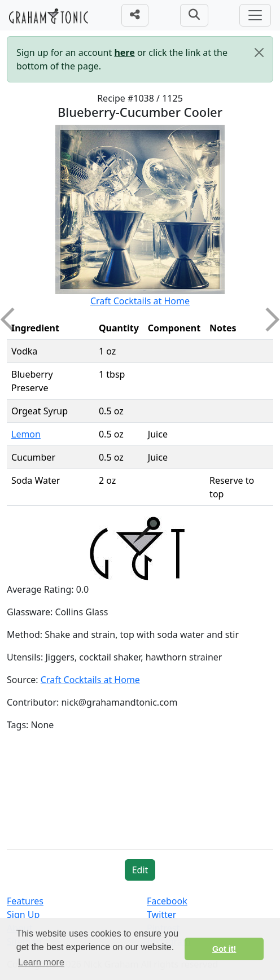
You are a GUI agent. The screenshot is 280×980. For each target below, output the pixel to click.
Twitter (161, 915)
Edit (140, 870)
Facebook (167, 901)
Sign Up (23, 915)
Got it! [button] (224, 949)
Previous (12, 320)
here (124, 53)
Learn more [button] (41, 962)
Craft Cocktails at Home (140, 301)
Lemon (26, 434)
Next (268, 320)
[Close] (259, 53)
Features (25, 901)
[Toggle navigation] (255, 15)
